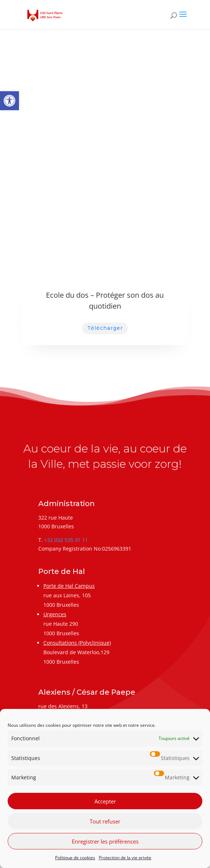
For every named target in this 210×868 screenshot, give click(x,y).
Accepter (105, 801)
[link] (9, 101)
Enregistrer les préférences (105, 841)
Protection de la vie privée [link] (125, 858)
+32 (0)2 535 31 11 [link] (66, 540)
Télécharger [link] (105, 328)
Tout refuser (105, 821)
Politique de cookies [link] (75, 858)
